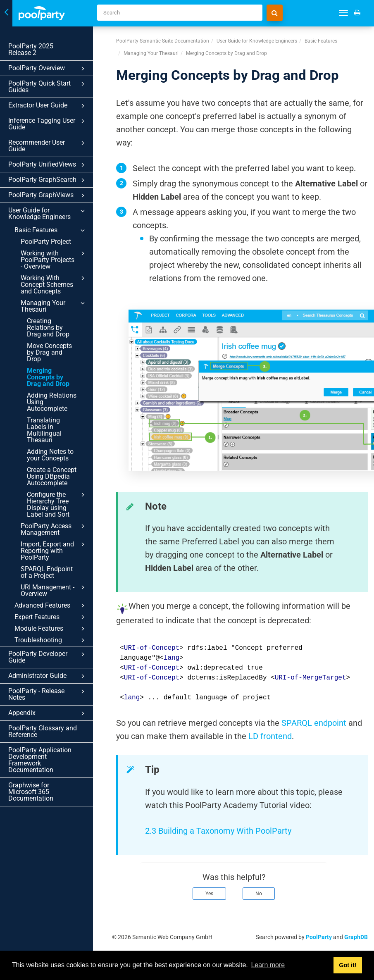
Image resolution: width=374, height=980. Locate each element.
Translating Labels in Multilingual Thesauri (44, 430)
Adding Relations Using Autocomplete (52, 402)
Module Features (51, 629)
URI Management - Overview (54, 590)
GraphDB (356, 937)
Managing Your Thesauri (54, 306)
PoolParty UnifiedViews (48, 165)
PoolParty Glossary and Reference (43, 731)
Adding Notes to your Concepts (50, 455)
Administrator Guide (48, 676)
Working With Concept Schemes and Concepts (54, 284)
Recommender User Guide (48, 146)
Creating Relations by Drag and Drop (48, 328)
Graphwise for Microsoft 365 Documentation (31, 792)
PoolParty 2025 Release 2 (43, 49)
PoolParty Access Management (54, 529)
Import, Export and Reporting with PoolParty (54, 551)
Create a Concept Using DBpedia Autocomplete (52, 476)
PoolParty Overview (48, 69)
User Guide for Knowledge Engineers (48, 213)
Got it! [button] (348, 965)
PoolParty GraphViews (48, 196)
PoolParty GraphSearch (48, 180)
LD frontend (270, 736)
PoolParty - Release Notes (48, 694)
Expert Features (51, 617)
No (259, 894)
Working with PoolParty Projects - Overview (54, 260)
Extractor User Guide (48, 106)
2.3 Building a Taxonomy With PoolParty (219, 831)
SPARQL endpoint (314, 723)
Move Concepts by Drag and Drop (49, 352)
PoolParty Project (46, 242)
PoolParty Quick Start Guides (48, 87)
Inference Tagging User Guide (48, 124)
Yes (209, 894)
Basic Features (51, 230)
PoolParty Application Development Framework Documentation (40, 760)
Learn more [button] (268, 965)
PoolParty (319, 937)
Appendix (48, 713)
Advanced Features (51, 606)
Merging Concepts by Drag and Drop (48, 377)
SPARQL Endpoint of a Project (47, 572)
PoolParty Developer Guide (48, 657)
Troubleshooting (51, 640)
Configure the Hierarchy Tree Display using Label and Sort (57, 504)
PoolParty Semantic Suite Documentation (163, 41)
